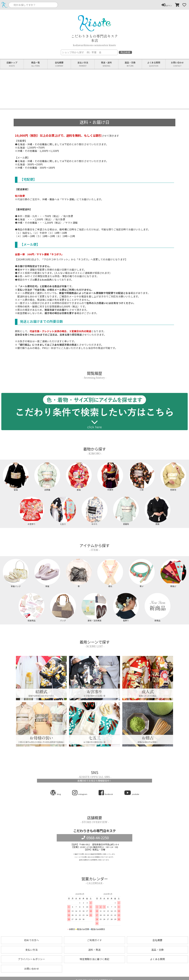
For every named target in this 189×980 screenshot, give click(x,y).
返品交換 (130, 64)
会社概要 (59, 64)
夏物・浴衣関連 (94, 607)
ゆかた (94, 511)
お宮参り (31, 511)
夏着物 (126, 511)
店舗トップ (12, 64)
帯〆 (142, 573)
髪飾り (126, 607)
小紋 (142, 477)
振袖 (79, 477)
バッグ (63, 607)
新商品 (158, 607)
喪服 (158, 511)
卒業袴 (110, 477)
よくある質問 (154, 64)
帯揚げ (173, 573)
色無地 (173, 477)
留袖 (16, 477)
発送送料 (106, 64)
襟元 (110, 573)
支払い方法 (83, 64)
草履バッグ (16, 573)
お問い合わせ (177, 64)
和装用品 (31, 607)
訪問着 (47, 477)
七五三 (63, 511)
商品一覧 (36, 64)
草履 (47, 573)
